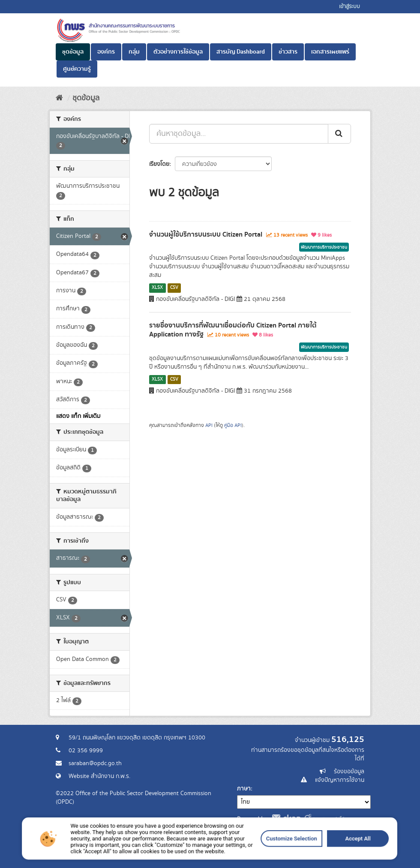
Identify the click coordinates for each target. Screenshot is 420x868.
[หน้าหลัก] (59, 98)
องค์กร (106, 52)
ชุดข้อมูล (73, 52)
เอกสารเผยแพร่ (330, 52)
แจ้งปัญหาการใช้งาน (340, 780)
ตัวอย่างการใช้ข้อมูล (178, 52)
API (209, 425)
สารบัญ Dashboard (241, 52)
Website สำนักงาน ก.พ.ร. (99, 776)
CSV (174, 288)
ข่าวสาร (288, 52)
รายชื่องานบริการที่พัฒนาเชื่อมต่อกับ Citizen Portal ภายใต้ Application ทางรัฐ (233, 330)
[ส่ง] (339, 134)
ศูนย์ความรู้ (77, 69)
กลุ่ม (134, 52)
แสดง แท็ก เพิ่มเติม (78, 416)
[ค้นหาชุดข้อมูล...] (239, 134)
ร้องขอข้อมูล (349, 772)
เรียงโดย (159, 164)
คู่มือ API (233, 425)
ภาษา (244, 789)
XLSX (157, 288)
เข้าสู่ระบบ (349, 7)
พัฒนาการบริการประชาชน (324, 247)
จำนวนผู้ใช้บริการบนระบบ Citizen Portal (206, 234)
